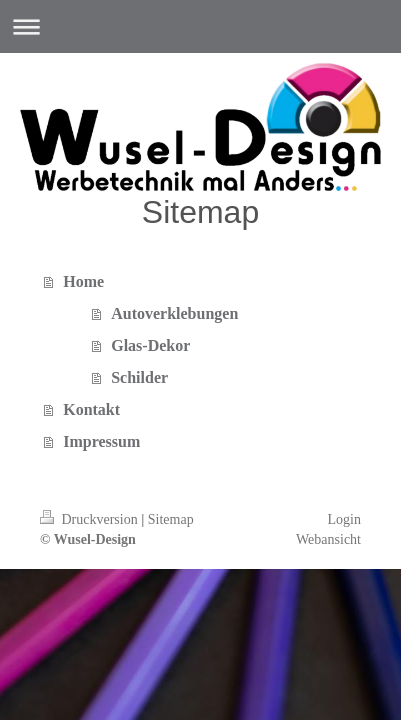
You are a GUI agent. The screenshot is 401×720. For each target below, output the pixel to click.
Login (344, 519)
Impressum (101, 441)
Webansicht (328, 539)
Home (83, 281)
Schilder (139, 377)
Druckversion (90, 519)
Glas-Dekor (150, 345)
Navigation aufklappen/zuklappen (200, 26)
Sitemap (171, 519)
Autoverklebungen (174, 313)
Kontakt (91, 409)
